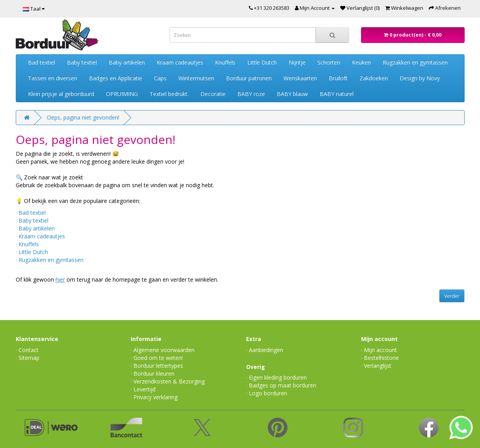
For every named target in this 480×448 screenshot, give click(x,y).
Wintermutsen (196, 78)
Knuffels (225, 62)
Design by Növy (420, 78)
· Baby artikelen (35, 228)
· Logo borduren (267, 393)
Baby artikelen (127, 62)
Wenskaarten (300, 78)
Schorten (329, 62)
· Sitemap (28, 358)
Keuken (361, 62)
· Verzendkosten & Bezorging (168, 381)
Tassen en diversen (53, 78)
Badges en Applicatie (116, 78)
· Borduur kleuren (153, 373)
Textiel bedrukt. (169, 94)
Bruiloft (338, 78)
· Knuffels (27, 244)
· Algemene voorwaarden (163, 350)
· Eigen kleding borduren (276, 377)
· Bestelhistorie (380, 358)
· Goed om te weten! (157, 358)
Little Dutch (262, 62)
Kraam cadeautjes (180, 62)
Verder (452, 296)
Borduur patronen (249, 78)
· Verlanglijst (376, 366)
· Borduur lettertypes (157, 366)
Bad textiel (42, 62)
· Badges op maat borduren (281, 385)
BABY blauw (292, 94)
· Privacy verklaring (154, 397)
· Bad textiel (31, 213)
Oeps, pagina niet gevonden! (83, 117)
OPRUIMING (122, 94)
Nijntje (297, 62)
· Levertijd (143, 389)
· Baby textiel (32, 220)
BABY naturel (337, 94)
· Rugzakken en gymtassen (50, 260)
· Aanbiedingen (265, 350)
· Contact (27, 350)
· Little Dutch (32, 252)
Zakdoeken (374, 78)
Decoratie (213, 94)
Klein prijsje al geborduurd (61, 94)
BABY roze (251, 94)
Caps (160, 78)
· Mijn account (379, 350)
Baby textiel (82, 62)
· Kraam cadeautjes (40, 236)
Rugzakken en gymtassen (415, 62)
